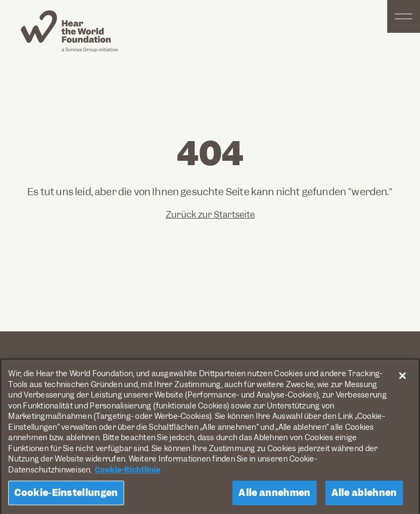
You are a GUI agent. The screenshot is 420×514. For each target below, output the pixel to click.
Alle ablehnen (364, 495)
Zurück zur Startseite (210, 215)
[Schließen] (402, 378)
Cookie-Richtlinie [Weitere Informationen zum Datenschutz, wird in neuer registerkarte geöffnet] (127, 472)
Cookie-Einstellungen (66, 495)
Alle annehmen (274, 495)
